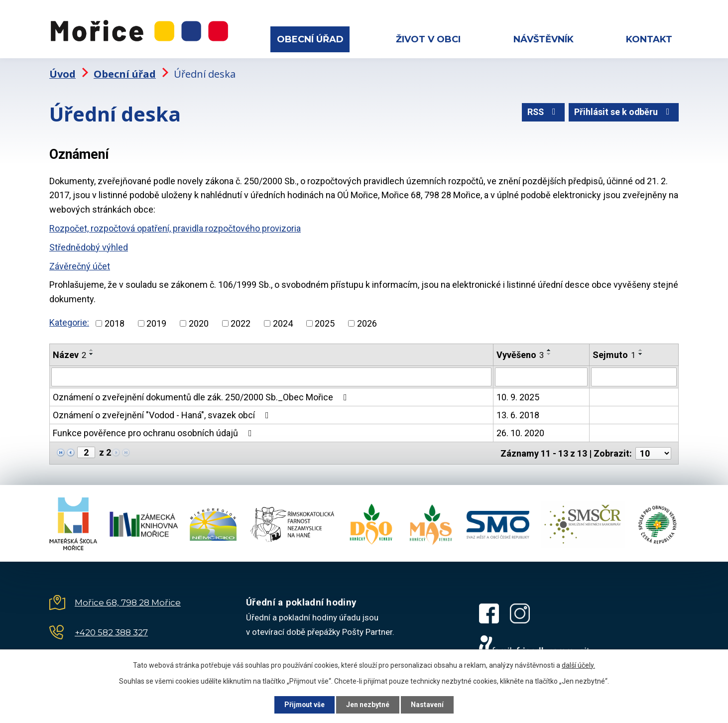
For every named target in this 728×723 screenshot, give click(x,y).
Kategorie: (69, 321)
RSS (542, 112)
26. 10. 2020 (520, 432)
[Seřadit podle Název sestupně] (92, 353)
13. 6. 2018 (518, 414)
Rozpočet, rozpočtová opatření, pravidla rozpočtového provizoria (175, 227)
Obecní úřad (310, 39)
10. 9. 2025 (518, 396)
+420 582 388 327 (111, 631)
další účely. (578, 665)
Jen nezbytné (368, 705)
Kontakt (649, 39)
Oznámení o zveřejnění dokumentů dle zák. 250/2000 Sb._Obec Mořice (202, 396)
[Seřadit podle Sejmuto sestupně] (641, 353)
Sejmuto (614, 353)
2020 (199, 322)
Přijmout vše (303, 705)
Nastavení (429, 705)
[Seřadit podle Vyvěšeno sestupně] (549, 353)
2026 (367, 322)
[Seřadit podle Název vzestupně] (92, 349)
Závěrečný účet (80, 265)
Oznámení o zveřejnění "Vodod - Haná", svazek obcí (163, 414)
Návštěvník (544, 39)
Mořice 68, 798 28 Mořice (128, 601)
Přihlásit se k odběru (624, 112)
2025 (325, 322)
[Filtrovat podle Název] (271, 376)
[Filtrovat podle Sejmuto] (634, 376)
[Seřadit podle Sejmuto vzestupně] (641, 349)
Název (69, 353)
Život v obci (428, 39)
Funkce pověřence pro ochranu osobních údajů (154, 432)
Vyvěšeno (520, 353)
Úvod (62, 72)
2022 (241, 322)
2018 (115, 322)
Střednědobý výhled (89, 246)
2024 (283, 322)
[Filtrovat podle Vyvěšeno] (541, 376)
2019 (156, 322)
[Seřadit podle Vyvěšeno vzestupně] (549, 349)
